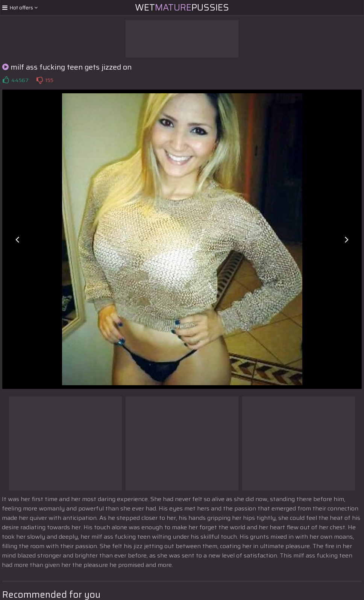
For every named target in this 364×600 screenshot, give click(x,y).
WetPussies (182, 8)
